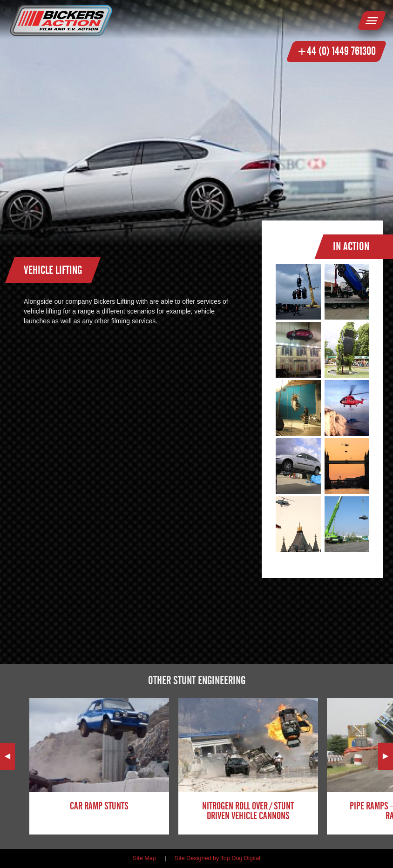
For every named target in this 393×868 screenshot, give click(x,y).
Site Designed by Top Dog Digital (217, 858)
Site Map (144, 858)
